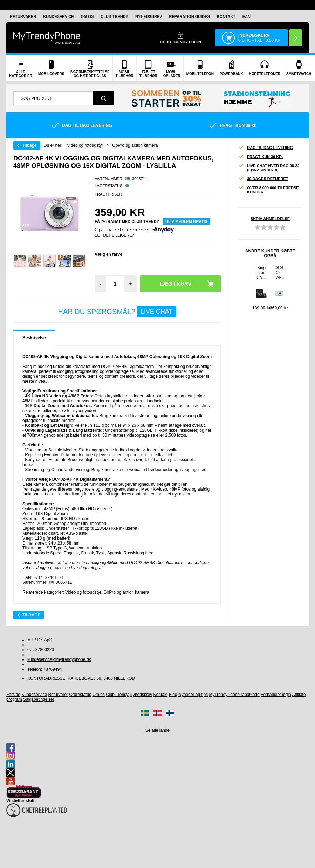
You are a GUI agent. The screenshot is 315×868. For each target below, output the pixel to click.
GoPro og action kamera (126, 592)
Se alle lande (157, 730)
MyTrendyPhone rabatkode (234, 695)
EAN (246, 16)
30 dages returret (263, 179)
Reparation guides (190, 16)
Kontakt (226, 16)
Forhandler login (276, 695)
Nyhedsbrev (149, 16)
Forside (13, 695)
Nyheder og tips (193, 695)
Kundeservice (58, 16)
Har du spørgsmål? (117, 312)
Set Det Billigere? (114, 235)
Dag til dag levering (266, 148)
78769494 (52, 669)
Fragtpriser (108, 194)
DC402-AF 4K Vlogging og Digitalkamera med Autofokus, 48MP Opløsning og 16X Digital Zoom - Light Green (279, 273)
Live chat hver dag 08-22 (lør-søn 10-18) (269, 168)
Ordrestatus (80, 695)
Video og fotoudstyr (83, 592)
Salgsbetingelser (39, 699)
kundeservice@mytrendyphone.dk (59, 659)
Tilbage (29, 145)
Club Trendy (114, 16)
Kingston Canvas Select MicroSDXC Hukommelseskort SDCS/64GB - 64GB (262, 273)
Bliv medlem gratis (186, 221)
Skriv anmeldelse (270, 219)
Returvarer (23, 16)
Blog (173, 695)
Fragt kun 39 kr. (261, 157)
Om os (87, 16)
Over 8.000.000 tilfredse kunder (269, 190)
